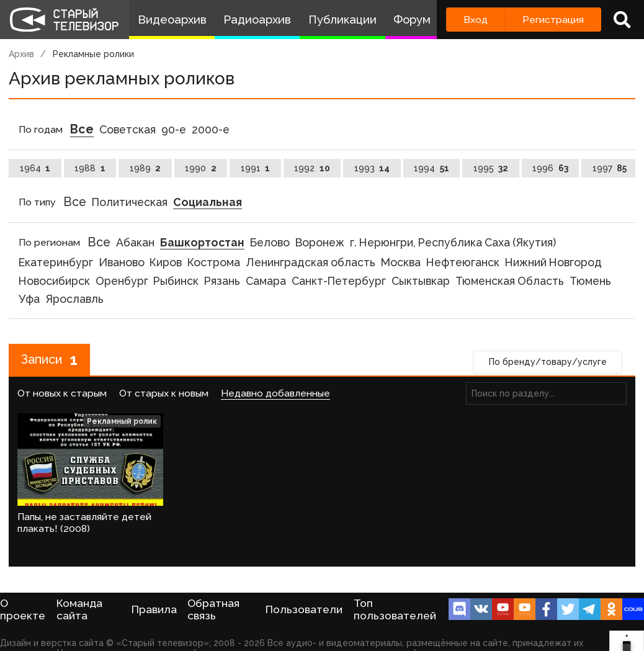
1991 (256, 168)
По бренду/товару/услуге (548, 362)
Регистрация (553, 20)
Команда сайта (79, 609)
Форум (412, 20)
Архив (21, 54)
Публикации (342, 20)
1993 (372, 168)
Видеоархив (172, 20)
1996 (550, 168)
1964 (35, 168)
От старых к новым (164, 393)
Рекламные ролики (93, 54)
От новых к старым (62, 393)
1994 (432, 168)
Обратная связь (213, 609)
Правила (154, 609)
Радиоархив (257, 20)
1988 (90, 168)
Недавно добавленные (275, 393)
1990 (201, 168)
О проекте (23, 609)
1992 (312, 168)
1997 (610, 168)
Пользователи (304, 609)
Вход (476, 20)
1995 (491, 168)
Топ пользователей (395, 609)
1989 (145, 168)
